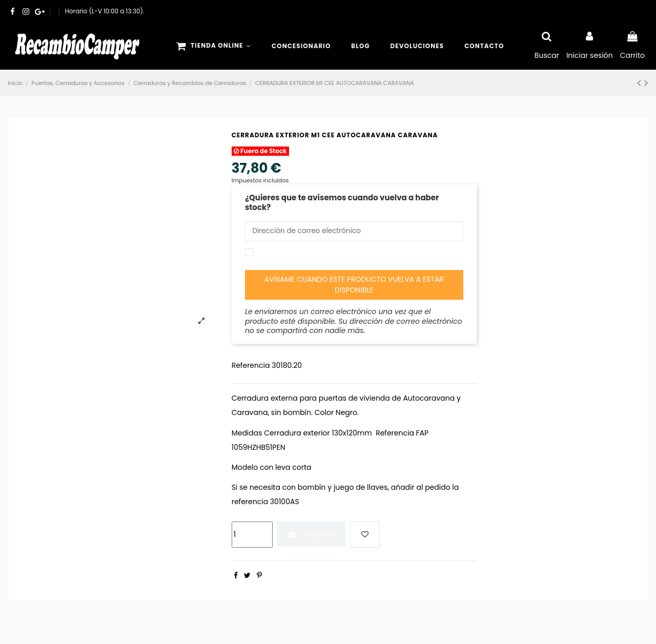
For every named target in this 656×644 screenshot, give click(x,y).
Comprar (311, 535)
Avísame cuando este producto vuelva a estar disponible (354, 286)
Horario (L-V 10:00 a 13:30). (105, 11)
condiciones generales (343, 253)
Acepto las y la (351, 258)
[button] (214, 46)
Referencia (251, 366)
